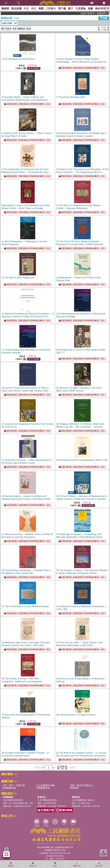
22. (80, 427)
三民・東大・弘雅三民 (14, 785)
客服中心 (33, 864)
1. (18, 59)
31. (25, 606)
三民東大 (51, 9)
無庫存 (18, 68)
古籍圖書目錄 (9, 788)
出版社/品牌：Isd (9, 23)
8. (82, 172)
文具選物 (80, 9)
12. (81, 244)
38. (76, 715)
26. (82, 499)
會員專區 (99, 864)
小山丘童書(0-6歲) (45, 785)
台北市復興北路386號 (13, 800)
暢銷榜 (5, 9)
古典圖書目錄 (43, 788)
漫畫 (90, 9)
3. (26, 100)
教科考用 (100, 9)
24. (82, 460)
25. (27, 499)
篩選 (104, 18)
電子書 (62, 9)
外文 (34, 9)
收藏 (55, 864)
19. (26, 391)
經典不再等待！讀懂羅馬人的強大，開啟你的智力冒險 (100, 13)
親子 (71, 9)
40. (82, 756)
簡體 (41, 9)
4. (71, 97)
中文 (26, 9)
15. (27, 317)
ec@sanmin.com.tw (22, 806)
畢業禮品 (74, 788)
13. (18, 278)
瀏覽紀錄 (77, 864)
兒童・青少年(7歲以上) (82, 785)
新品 (16, 9)
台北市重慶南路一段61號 (83, 800)
